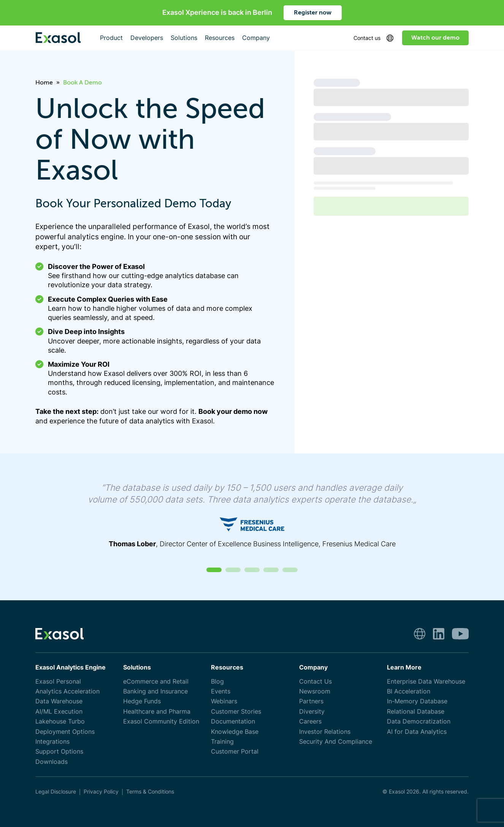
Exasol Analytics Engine (71, 667)
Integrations (52, 742)
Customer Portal (235, 751)
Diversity (312, 712)
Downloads (52, 762)
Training (222, 742)
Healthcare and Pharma (157, 712)
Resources (227, 667)
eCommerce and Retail (156, 681)
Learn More (404, 667)
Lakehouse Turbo (60, 721)
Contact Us (315, 681)
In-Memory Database (417, 701)
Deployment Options (65, 732)
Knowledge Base (235, 732)
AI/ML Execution (59, 712)
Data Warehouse (59, 701)
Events (221, 691)
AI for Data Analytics (417, 732)
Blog (217, 681)
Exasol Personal (58, 681)
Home (44, 83)
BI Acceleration (409, 691)
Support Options (59, 751)
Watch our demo (435, 38)
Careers (310, 721)
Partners (311, 701)
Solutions (137, 667)
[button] (214, 570)
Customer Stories (236, 712)
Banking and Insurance (155, 691)
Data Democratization (419, 721)
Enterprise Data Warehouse (426, 681)
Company (313, 667)
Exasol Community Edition (161, 721)
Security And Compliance (336, 742)
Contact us (367, 38)
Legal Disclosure (56, 792)
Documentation (233, 721)
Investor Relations (325, 732)
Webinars (224, 701)
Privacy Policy (101, 792)
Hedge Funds (142, 701)
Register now (313, 13)
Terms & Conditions (150, 792)
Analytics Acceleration (67, 691)
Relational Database (416, 712)
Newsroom (315, 691)
